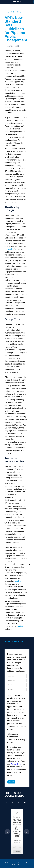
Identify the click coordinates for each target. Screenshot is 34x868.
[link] (17, 813)
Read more (17, 852)
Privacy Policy (16, 764)
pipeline (11, 249)
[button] (7, 832)
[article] (17, 832)
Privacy (20, 865)
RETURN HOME (14, 12)
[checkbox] (17, 738)
